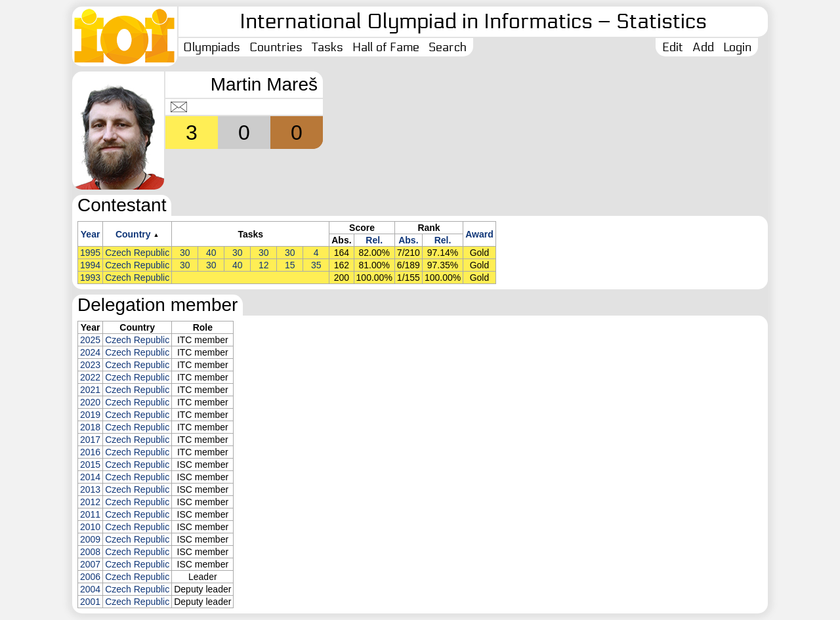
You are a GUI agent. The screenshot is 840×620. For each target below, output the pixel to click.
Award (479, 234)
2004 (90, 589)
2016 (90, 452)
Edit (673, 47)
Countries (276, 47)
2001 (90, 602)
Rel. (374, 240)
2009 (90, 539)
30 (185, 253)
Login (737, 47)
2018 (90, 427)
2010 (90, 527)
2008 (90, 552)
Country (133, 234)
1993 (90, 278)
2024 (90, 352)
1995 (90, 253)
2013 (90, 489)
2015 (90, 465)
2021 (90, 390)
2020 (90, 402)
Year (91, 234)
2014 (90, 477)
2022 (90, 377)
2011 (90, 514)
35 (316, 265)
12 (264, 265)
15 (290, 265)
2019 (90, 415)
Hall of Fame (386, 47)
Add (703, 47)
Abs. (408, 240)
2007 (90, 564)
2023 (90, 365)
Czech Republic (137, 253)
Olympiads (212, 47)
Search (448, 47)
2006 (90, 577)
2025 (90, 340)
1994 (90, 265)
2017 (90, 440)
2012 (90, 502)
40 (211, 253)
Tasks (327, 47)
